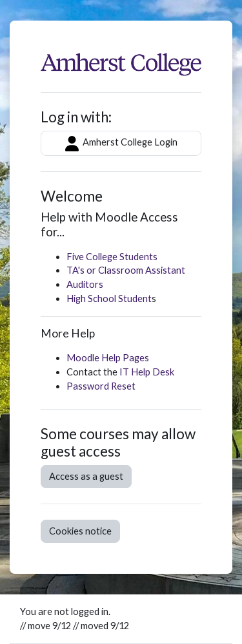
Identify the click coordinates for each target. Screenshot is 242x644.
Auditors (85, 284)
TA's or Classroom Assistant (126, 270)
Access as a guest (86, 476)
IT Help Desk (147, 372)
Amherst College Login (121, 144)
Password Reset (101, 386)
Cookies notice (80, 531)
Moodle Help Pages (108, 358)
